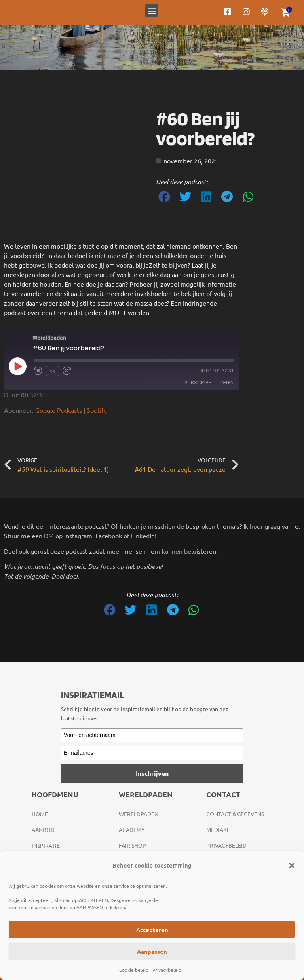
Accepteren (152, 930)
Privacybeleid (167, 970)
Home (40, 814)
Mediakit (219, 830)
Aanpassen (152, 952)
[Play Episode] (17, 366)
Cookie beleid (134, 970)
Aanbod (43, 830)
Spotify (97, 410)
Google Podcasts (59, 410)
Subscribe (198, 383)
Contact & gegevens (235, 814)
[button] (292, 866)
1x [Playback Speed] (52, 371)
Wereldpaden (139, 814)
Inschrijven (152, 773)
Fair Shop (132, 845)
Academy (132, 830)
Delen (227, 383)
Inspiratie (46, 845)
